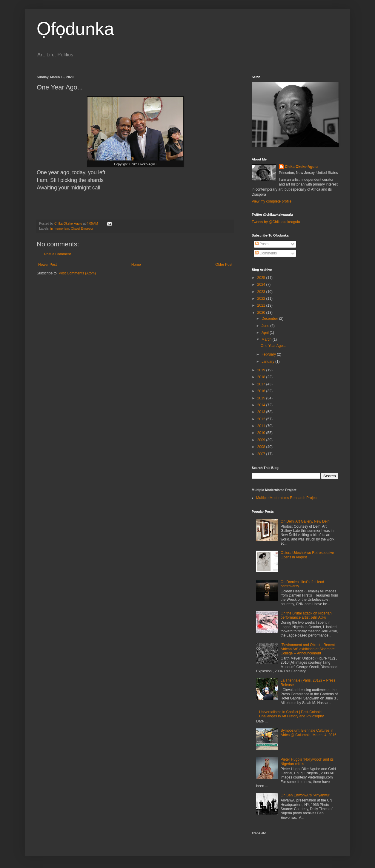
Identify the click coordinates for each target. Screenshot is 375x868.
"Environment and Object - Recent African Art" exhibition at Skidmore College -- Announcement (308, 649)
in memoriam (60, 228)
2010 (262, 433)
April (266, 333)
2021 (262, 305)
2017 (262, 384)
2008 (262, 447)
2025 (262, 278)
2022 (262, 299)
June (266, 326)
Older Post (224, 265)
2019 (262, 370)
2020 (262, 313)
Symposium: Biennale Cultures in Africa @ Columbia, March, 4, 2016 (309, 733)
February (269, 354)
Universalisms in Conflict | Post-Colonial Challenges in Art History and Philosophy (292, 714)
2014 (262, 405)
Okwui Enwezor (82, 228)
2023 (262, 292)
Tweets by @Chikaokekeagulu (276, 222)
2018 (262, 377)
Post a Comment (57, 254)
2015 (262, 398)
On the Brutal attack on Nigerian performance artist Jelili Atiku (306, 615)
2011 (262, 426)
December (270, 319)
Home (136, 265)
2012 (262, 419)
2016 (262, 391)
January (268, 362)
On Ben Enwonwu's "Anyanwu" (305, 795)
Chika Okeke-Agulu (301, 167)
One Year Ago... (273, 346)
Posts (262, 244)
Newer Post (47, 265)
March (267, 339)
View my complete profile (272, 201)
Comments (266, 253)
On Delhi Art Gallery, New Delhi (306, 521)
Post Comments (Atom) (77, 273)
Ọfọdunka (75, 29)
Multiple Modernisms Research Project (287, 498)
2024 (262, 285)
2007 (262, 454)
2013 (262, 412)
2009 (262, 440)
